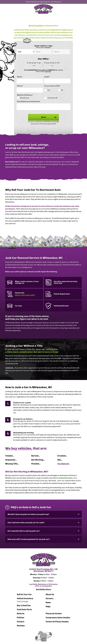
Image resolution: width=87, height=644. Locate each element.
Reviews (21, 626)
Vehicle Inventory (25, 598)
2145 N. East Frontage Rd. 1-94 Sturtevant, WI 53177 (43, 570)
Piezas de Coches (54, 614)
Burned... (36, 456)
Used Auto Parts (24, 610)
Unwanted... (11, 460)
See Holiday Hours (43, 589)
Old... (60, 460)
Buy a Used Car (24, 605)
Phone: (20, 86)
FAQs (48, 607)
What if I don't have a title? (25, 295)
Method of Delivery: (25, 95)
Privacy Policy (35, 124)
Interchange (22, 601)
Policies (21, 618)
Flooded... (36, 464)
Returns (21, 614)
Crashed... (62, 456)
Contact (21, 622)
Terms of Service (47, 124)
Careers (50, 598)
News (48, 603)
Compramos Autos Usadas (58, 618)
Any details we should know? (29, 102)
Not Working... (38, 460)
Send (49, 117)
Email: (47, 77)
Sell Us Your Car (24, 594)
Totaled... (10, 456)
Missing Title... (12, 464)
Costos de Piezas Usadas (57, 622)
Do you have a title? (52, 86)
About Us (50, 594)
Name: (20, 77)
